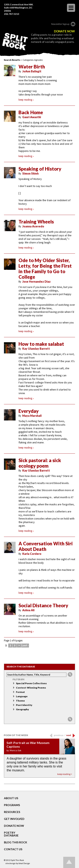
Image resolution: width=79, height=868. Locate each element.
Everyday (29, 411)
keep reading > (65, 774)
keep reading (26, 100)
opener (71, 8)
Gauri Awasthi (32, 117)
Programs (12, 805)
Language (22, 696)
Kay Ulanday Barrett (36, 349)
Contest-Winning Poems (31, 688)
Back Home (31, 112)
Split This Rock (18, 860)
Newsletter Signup (60, 24)
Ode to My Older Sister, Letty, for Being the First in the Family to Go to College (45, 269)
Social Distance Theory (43, 605)
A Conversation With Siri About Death (46, 546)
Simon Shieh (30, 173)
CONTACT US (13, 849)
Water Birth (32, 67)
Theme (20, 701)
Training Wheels (36, 222)
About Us (11, 798)
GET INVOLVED (14, 819)
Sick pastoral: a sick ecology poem (40, 463)
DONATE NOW (64, 31)
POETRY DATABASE (11, 834)
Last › (25, 645)
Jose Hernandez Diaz (36, 282)
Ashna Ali (28, 610)
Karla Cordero (32, 554)
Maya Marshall (32, 416)
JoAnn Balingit (32, 71)
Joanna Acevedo (33, 226)
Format (20, 692)
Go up (69, 862)
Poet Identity (24, 705)
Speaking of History (40, 169)
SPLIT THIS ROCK (15, 42)
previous (60, 735)
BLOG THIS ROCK (16, 842)
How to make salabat (41, 344)
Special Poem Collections (31, 683)
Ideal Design (24, 863)
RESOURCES (12, 812)
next (69, 735)
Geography (22, 709)
